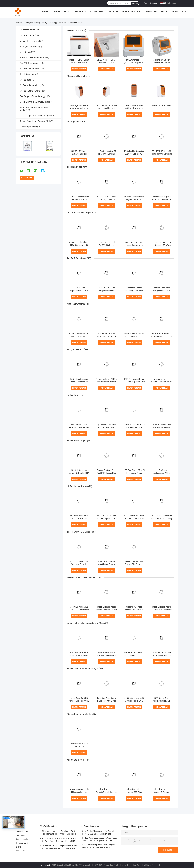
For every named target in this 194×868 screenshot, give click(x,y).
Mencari (135, 3)
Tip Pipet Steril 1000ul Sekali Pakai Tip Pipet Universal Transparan (162, 655)
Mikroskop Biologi (28, 127)
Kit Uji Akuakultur (28, 74)
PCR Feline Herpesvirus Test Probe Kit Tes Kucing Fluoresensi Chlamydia (161, 519)
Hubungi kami (150, 11)
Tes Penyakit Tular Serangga (33, 96)
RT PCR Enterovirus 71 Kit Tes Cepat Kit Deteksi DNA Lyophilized (162, 336)
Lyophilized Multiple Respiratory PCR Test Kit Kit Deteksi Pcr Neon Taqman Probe (59, 847)
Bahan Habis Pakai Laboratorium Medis (86, 623)
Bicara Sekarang (151, 3)
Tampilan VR (80, 11)
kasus (175, 11)
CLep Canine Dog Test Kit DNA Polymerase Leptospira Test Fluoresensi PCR (100, 846)
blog (184, 11)
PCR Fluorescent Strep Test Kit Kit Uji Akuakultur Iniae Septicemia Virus (134, 382)
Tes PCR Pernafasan (29, 63)
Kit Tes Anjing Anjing (29, 85)
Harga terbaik (79, 69)
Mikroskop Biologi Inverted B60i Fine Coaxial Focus (134, 792)
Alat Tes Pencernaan (29, 69)
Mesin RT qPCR (27, 36)
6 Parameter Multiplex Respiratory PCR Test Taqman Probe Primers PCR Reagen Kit (59, 833)
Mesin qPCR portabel (30, 41)
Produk (56, 11)
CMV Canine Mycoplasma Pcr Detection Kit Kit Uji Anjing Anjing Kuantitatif (99, 833)
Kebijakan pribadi (43, 865)
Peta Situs (20, 851)
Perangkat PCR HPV (29, 47)
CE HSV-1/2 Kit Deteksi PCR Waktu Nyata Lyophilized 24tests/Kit (107, 245)
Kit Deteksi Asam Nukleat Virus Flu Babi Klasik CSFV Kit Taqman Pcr (134, 427)
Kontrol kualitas (131, 11)
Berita (164, 11)
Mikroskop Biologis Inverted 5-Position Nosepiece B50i (162, 792)
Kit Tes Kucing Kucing (30, 91)
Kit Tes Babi (25, 80)
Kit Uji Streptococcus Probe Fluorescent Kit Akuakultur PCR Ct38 (79, 382)
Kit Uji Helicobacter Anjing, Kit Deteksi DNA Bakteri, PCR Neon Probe (79, 473)
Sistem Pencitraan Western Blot (35, 121)
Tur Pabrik (113, 11)
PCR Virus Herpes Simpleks (33, 58)
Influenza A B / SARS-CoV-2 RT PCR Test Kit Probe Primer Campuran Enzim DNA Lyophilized (59, 840)
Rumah (45, 11)
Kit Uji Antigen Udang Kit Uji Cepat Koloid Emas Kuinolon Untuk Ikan (134, 701)
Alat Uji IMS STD (27, 52)
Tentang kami (97, 11)
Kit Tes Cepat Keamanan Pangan (35, 116)
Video (67, 11)
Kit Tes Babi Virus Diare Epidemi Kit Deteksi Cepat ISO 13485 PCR (162, 427)
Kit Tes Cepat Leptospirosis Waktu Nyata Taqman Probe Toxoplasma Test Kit (99, 839)
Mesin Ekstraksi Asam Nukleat (34, 102)
